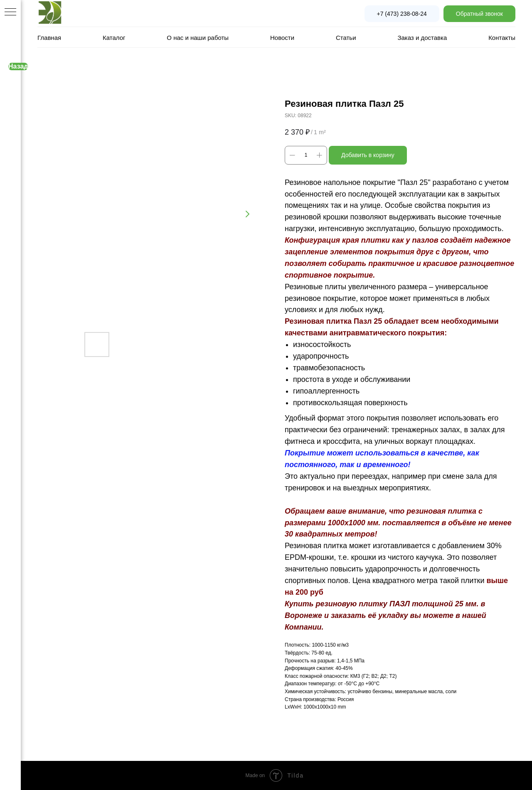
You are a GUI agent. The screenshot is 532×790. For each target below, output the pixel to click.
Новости (282, 38)
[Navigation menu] (10, 12)
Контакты (502, 38)
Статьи (346, 38)
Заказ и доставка (422, 38)
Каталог (114, 38)
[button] (479, 14)
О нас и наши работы (198, 38)
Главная (49, 38)
